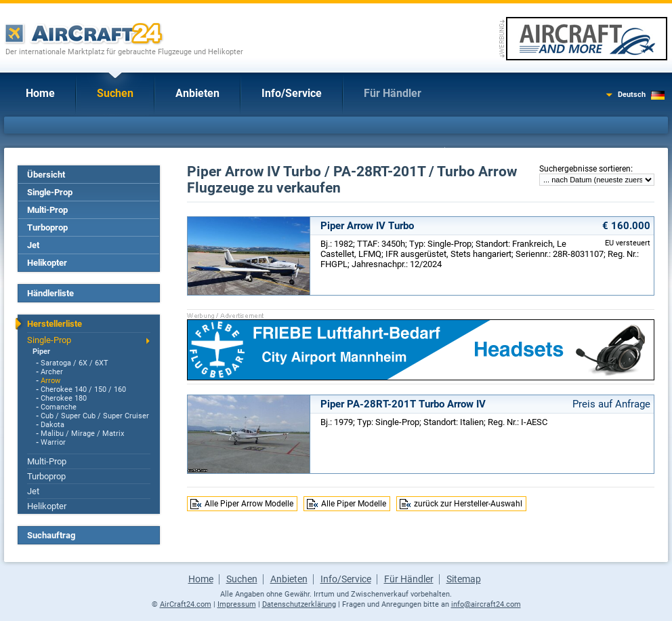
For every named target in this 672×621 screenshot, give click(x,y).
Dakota (52, 425)
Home (40, 93)
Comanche (59, 407)
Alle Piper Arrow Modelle (249, 504)
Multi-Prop (47, 210)
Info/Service (292, 93)
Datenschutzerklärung (299, 604)
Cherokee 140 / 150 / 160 (83, 389)
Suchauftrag (51, 535)
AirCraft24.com (186, 604)
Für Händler (393, 93)
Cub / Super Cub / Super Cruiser (95, 416)
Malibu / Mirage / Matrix (82, 434)
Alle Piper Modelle (354, 504)
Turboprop (47, 227)
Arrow (50, 381)
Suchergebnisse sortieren (585, 169)
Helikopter (47, 263)
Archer (52, 372)
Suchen (115, 93)
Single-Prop (50, 192)
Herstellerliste (55, 324)
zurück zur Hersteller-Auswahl (468, 504)
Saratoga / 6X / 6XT (75, 363)
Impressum (237, 604)
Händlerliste (50, 293)
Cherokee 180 (64, 398)
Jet (33, 245)
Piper (41, 352)
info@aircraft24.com (486, 604)
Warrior (53, 442)
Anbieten (197, 93)
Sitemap (464, 579)
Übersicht (46, 175)
